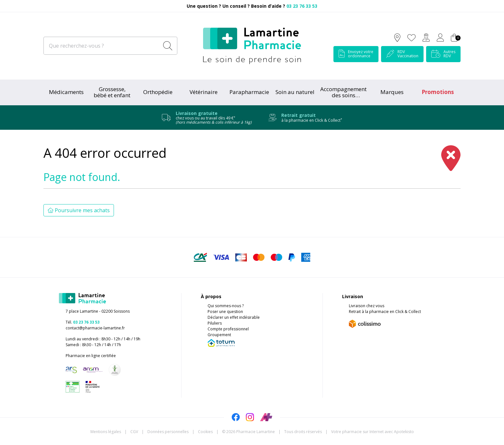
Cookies (205, 432)
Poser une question (225, 312)
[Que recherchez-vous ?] (102, 46)
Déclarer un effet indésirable (234, 317)
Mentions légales (106, 432)
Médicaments (66, 92)
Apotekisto (373, 432)
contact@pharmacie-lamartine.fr (95, 328)
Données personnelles (168, 432)
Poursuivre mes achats (79, 210)
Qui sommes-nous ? (226, 306)
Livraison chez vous (367, 306)
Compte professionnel (228, 329)
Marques (392, 92)
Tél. (83, 322)
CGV (134, 432)
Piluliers (215, 323)
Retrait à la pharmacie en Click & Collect (385, 312)
